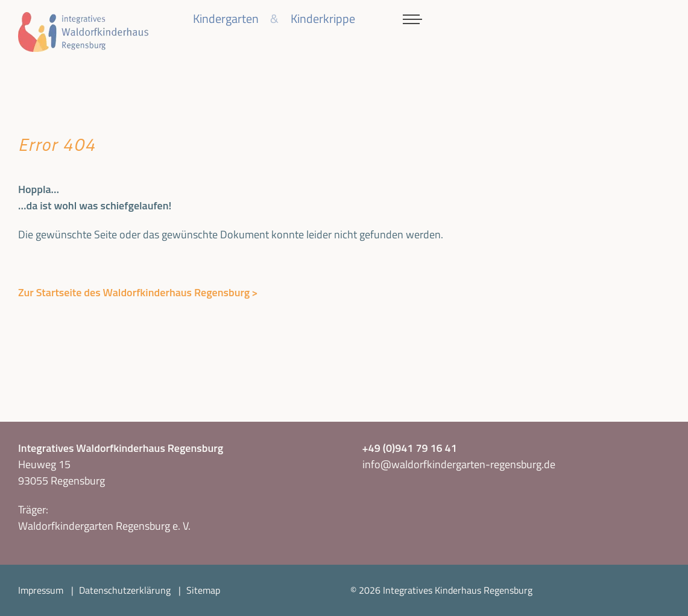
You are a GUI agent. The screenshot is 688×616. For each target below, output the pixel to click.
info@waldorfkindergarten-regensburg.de (459, 464)
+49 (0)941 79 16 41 (410, 448)
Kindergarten (226, 19)
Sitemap (203, 590)
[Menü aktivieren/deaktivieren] (412, 19)
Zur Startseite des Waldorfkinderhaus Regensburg (134, 292)
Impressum (41, 590)
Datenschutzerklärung (125, 590)
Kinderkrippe (323, 19)
